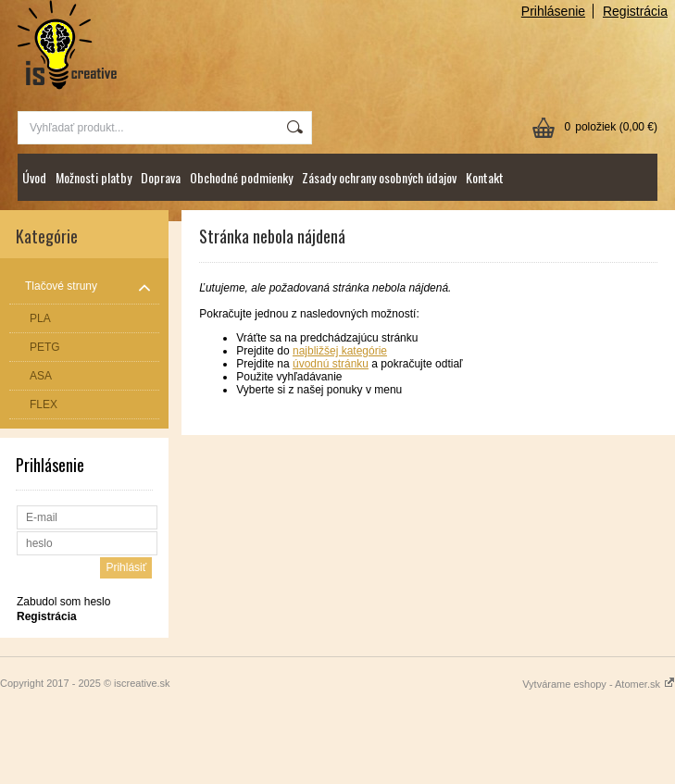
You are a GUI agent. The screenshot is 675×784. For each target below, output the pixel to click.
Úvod (34, 177)
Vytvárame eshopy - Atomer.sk (599, 684)
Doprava (161, 177)
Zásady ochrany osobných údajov (379, 177)
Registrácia (635, 11)
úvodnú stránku (331, 364)
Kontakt (485, 177)
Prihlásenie (553, 11)
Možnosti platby (94, 177)
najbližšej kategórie (340, 351)
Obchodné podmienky (241, 177)
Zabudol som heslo (63, 602)
